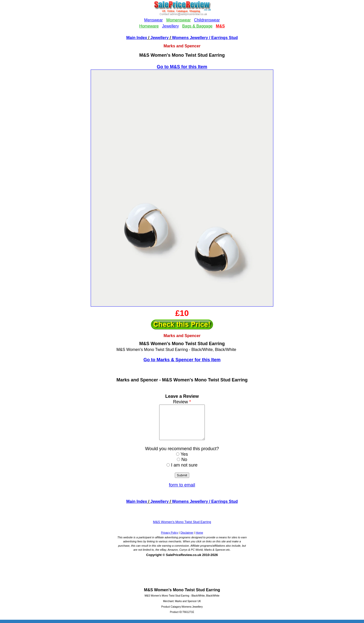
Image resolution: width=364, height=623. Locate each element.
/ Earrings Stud (223, 38)
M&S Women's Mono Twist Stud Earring (182, 529)
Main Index (137, 38)
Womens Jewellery (190, 38)
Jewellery (159, 38)
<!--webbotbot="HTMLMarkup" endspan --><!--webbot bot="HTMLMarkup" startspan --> (182, 17)
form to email (182, 492)
